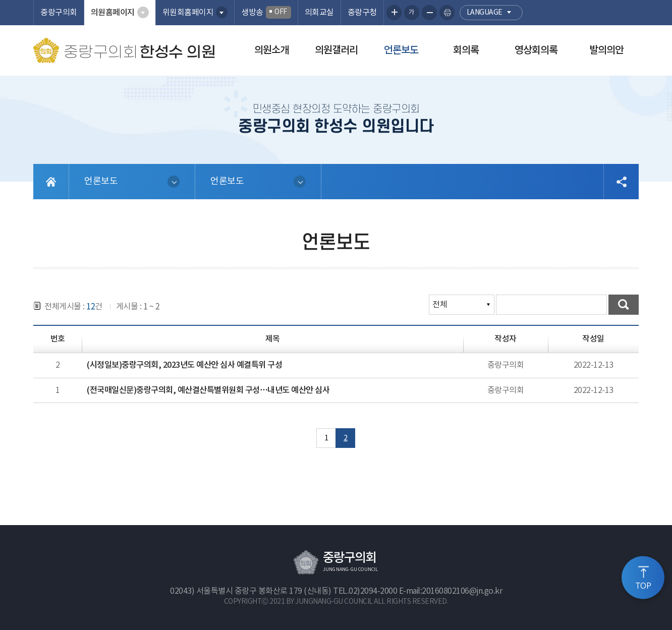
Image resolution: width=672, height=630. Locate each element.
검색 (624, 305)
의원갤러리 (336, 50)
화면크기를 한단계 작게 (429, 13)
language (485, 13)
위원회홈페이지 (188, 13)
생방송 (266, 12)
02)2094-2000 (373, 591)
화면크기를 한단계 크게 (394, 13)
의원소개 (271, 50)
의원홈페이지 (113, 13)
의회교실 (319, 13)
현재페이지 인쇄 (447, 13)
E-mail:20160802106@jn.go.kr (451, 591)
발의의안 (606, 50)
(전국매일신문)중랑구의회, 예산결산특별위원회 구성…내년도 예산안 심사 (208, 390)
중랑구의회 (59, 13)
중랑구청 (362, 13)
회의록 (466, 50)
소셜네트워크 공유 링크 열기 (621, 182)
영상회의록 (536, 50)
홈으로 (51, 182)
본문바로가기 (0, 0)
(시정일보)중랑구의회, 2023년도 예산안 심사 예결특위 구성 (184, 365)
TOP (643, 586)
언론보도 (401, 50)
